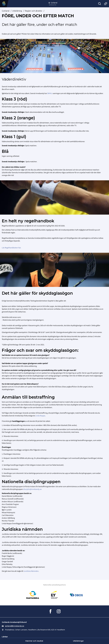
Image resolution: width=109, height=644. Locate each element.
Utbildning (17, 11)
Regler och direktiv (34, 11)
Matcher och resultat (34, 641)
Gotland (6, 11)
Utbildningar (78, 641)
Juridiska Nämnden (31, 571)
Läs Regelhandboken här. (11, 248)
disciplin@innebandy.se (32, 489)
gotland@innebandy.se (15, 626)
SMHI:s (50, 93)
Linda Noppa (40, 416)
